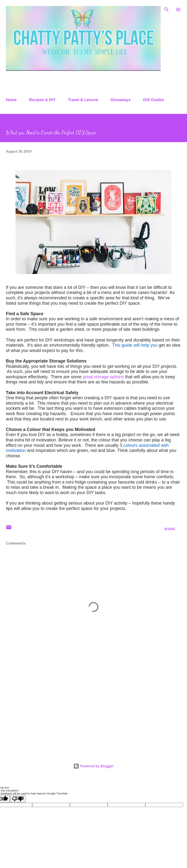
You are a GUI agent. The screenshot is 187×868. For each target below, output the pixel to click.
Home (11, 100)
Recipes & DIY (42, 100)
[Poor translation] (18, 799)
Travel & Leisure (83, 100)
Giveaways (121, 100)
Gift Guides (154, 100)
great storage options (103, 377)
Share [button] (170, 529)
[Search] (167, 9)
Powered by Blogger (93, 766)
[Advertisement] (93, 708)
